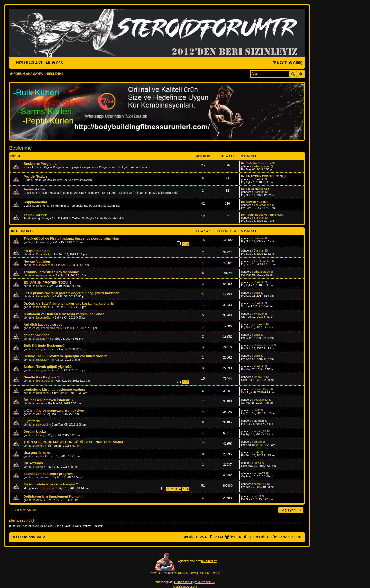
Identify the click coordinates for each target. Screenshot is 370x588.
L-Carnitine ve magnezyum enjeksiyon (54, 411)
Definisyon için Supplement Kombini (53, 497)
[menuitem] (57, 63)
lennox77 (260, 324)
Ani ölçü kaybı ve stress (43, 325)
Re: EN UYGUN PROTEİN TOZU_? (264, 176)
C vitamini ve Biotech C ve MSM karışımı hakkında (64, 314)
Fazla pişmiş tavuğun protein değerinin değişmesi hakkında (72, 293)
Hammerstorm (263, 345)
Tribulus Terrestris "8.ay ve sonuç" (52, 272)
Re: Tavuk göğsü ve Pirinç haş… (263, 215)
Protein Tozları (35, 176)
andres (41, 403)
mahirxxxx (43, 393)
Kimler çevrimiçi (21, 521)
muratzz (41, 360)
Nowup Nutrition (37, 261)
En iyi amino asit (37, 251)
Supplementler (35, 202)
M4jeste (259, 314)
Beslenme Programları (42, 164)
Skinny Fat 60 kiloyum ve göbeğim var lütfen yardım (65, 356)
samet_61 (260, 431)
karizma (41, 242)
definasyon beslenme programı (49, 474)
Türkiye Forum (205, 582)
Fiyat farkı (32, 421)
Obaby (41, 435)
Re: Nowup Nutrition (255, 202)
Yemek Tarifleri (36, 215)
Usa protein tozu (37, 453)
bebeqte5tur (44, 296)
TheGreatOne (262, 205)
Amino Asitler (35, 189)
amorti (40, 446)
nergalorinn (44, 349)
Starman (259, 192)
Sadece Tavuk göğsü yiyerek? (48, 367)
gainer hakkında (36, 335)
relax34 (41, 286)
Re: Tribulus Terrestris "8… (259, 163)
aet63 (40, 467)
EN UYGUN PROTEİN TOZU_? (48, 282)
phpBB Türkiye (183, 582)
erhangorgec (262, 166)
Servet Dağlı (262, 389)
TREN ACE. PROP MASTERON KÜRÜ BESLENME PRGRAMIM (73, 442)
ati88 (257, 293)
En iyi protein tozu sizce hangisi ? (51, 484)
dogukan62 (261, 400)
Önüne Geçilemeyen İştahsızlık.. (49, 400)
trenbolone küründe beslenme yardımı (54, 389)
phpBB (170, 573)
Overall (47, 488)
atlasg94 (42, 339)
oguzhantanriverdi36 (49, 328)
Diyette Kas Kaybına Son (44, 377)
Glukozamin (33, 463)
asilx (39, 456)
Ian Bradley (209, 561)
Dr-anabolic (44, 254)
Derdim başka (35, 432)
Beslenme (20, 148)
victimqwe (43, 477)
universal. (43, 425)
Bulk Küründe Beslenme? (44, 346)
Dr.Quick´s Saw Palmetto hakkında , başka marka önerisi (69, 303)
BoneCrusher (45, 265)
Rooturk (259, 179)
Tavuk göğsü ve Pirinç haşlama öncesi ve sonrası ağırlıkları (71, 239)
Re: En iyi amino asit (255, 189)
